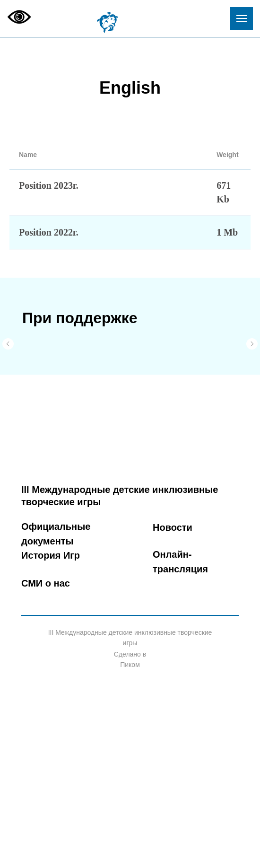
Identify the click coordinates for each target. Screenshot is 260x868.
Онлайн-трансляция (180, 562)
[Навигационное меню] (242, 18)
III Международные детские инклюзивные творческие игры (120, 496)
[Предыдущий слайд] (8, 344)
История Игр (51, 555)
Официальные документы (56, 534)
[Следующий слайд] (252, 344)
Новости (173, 527)
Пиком (130, 665)
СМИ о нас (46, 583)
